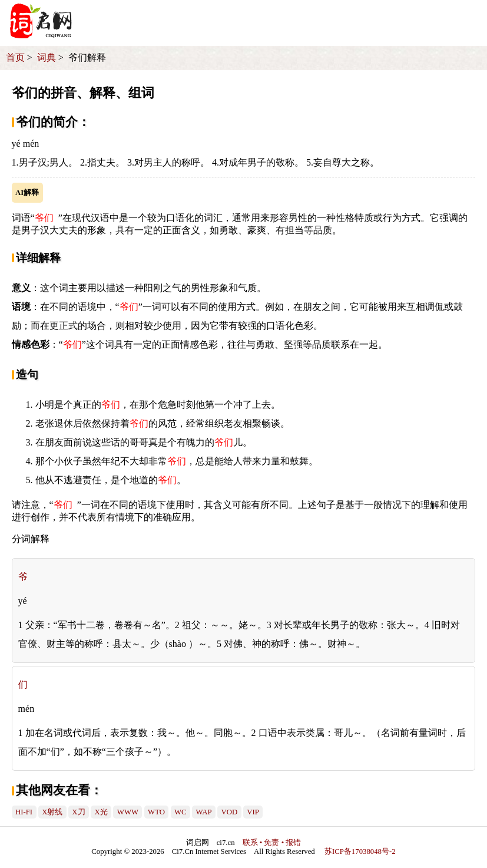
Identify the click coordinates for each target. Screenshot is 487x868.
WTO (156, 812)
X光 (101, 812)
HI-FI (24, 812)
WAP (204, 812)
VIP (253, 812)
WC (180, 812)
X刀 (78, 812)
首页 (15, 57)
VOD (230, 812)
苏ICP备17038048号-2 (360, 852)
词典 (47, 57)
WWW (128, 812)
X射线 (52, 812)
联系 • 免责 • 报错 (272, 843)
